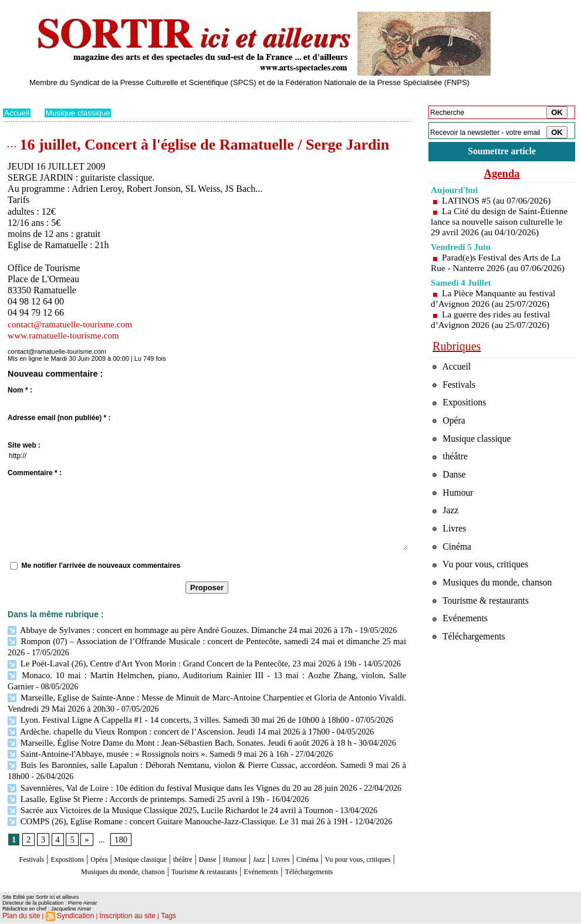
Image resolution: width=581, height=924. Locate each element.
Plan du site (19, 916)
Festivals (26, 850)
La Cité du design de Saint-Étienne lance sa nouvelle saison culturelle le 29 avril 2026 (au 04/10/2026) (499, 229)
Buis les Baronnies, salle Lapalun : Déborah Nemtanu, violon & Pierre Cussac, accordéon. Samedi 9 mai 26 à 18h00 (207, 758)
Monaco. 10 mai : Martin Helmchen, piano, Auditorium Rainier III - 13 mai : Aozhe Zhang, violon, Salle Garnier (204, 673)
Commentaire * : (35, 473)
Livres (340, 850)
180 (119, 831)
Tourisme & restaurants (278, 862)
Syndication (70, 916)
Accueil (17, 113)
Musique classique (81, 113)
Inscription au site (116, 916)
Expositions (71, 850)
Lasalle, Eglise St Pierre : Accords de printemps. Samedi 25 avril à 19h (131, 791)
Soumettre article (502, 152)
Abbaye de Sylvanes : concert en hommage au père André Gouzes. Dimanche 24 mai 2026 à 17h (173, 630)
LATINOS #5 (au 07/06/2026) (499, 202)
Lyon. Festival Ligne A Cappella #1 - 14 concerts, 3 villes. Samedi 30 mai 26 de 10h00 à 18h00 (171, 715)
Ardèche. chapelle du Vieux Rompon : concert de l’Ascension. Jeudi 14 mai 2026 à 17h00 (162, 726)
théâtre (218, 850)
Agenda (502, 175)
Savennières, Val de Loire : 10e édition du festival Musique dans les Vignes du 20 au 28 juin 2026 (175, 779)
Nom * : (20, 390)
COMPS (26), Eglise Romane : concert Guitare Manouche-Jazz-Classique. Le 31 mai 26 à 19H (170, 812)
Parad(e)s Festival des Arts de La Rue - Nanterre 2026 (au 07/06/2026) (501, 275)
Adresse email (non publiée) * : (59, 418)
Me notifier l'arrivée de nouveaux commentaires (101, 566)
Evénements (352, 862)
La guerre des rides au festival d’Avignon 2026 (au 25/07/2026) (493, 332)
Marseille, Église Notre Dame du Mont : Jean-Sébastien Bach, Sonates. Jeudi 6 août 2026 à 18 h (172, 737)
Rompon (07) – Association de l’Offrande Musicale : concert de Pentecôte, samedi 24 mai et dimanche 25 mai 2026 (205, 640)
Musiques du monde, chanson (172, 862)
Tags (153, 916)
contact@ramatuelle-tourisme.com (72, 324)
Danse (249, 850)
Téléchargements (207, 873)
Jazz (313, 850)
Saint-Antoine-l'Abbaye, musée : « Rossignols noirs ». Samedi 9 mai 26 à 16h (142, 748)
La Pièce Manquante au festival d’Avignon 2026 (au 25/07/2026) (496, 311)
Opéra (111, 850)
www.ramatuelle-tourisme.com (66, 335)
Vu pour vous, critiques (484, 599)
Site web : (24, 445)
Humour (283, 850)
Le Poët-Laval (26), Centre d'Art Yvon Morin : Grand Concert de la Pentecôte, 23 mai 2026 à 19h (174, 662)
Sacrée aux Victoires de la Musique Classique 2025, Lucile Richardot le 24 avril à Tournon (163, 801)
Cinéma (373, 850)
